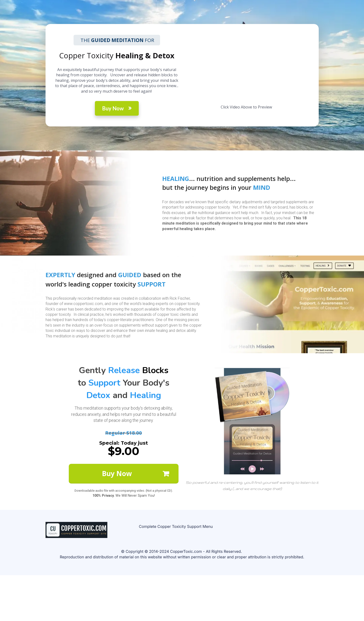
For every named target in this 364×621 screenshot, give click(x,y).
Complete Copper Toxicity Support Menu (176, 527)
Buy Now (117, 108)
